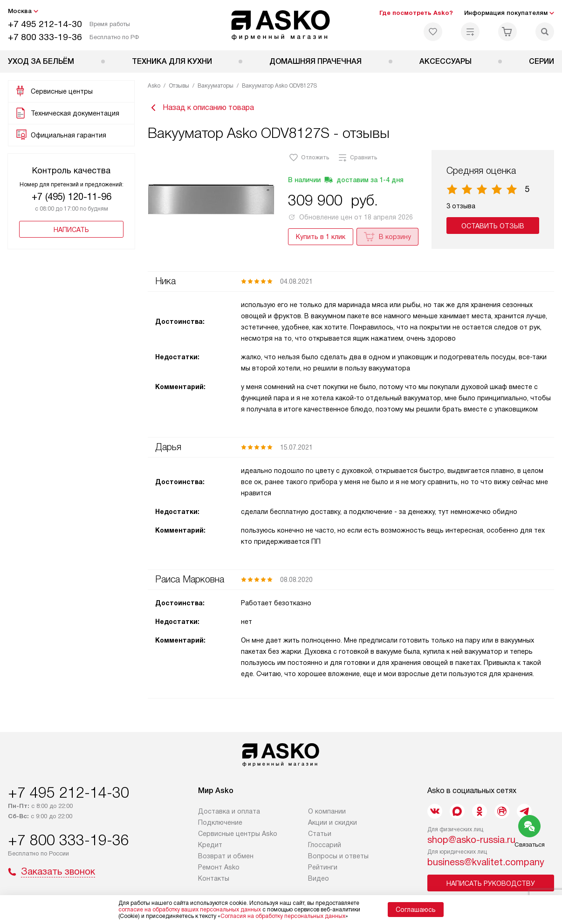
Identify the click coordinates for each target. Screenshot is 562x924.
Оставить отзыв (493, 227)
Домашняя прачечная (315, 61)
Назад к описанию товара (201, 108)
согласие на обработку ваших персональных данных (190, 910)
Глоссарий (325, 846)
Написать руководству (491, 884)
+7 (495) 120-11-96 (72, 197)
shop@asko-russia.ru (471, 841)
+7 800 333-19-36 (45, 37)
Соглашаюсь (416, 910)
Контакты (214, 879)
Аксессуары (445, 61)
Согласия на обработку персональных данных (283, 916)
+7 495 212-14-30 (45, 24)
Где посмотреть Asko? (416, 13)
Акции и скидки (332, 823)
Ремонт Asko (219, 868)
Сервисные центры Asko (238, 835)
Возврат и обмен (226, 857)
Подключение (220, 823)
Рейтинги (323, 868)
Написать (71, 230)
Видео (319, 879)
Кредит (210, 846)
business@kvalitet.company (486, 863)
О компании (327, 812)
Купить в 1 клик (321, 238)
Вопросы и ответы (338, 857)
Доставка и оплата (229, 812)
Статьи (320, 835)
